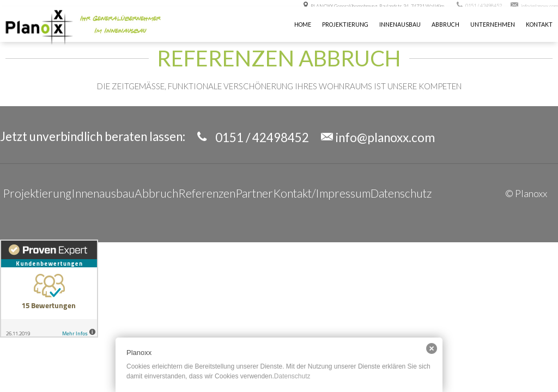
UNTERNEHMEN (493, 24)
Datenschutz (401, 193)
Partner (254, 193)
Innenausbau (103, 193)
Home (303, 24)
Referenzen (207, 193)
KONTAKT (539, 24)
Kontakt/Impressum (322, 193)
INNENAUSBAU (400, 24)
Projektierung (345, 24)
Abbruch (445, 24)
